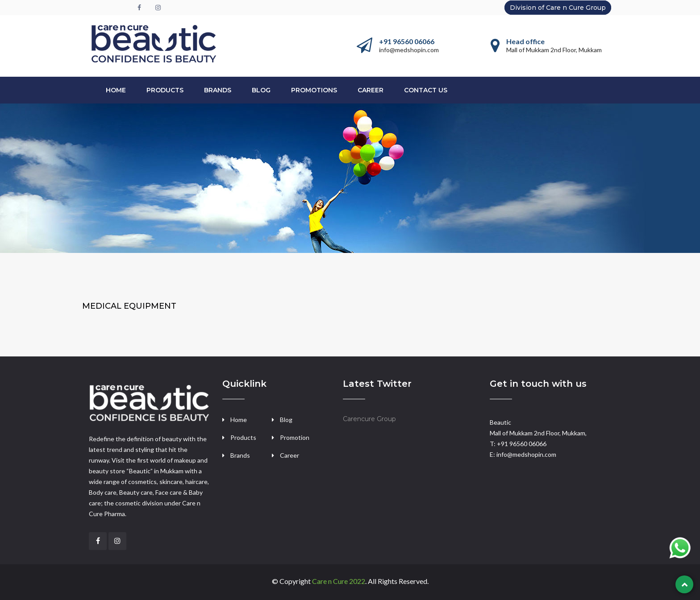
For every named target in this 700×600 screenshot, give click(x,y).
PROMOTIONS (314, 90)
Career (290, 455)
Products (243, 437)
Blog (261, 90)
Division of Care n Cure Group (558, 8)
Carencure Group (369, 419)
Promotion (295, 437)
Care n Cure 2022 (339, 581)
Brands (240, 455)
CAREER (371, 90)
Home (116, 90)
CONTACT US (426, 90)
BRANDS (218, 90)
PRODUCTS (165, 90)
